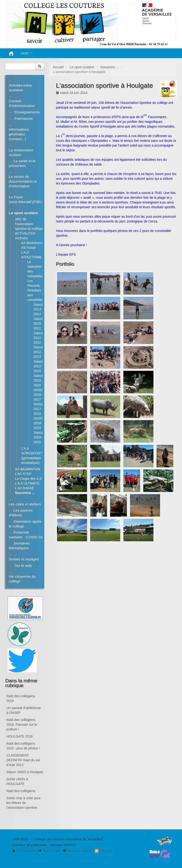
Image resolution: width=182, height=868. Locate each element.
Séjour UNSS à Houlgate (25, 772)
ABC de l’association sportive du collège (29, 224)
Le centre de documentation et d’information (23, 181)
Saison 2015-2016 (39, 380)
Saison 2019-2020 (39, 437)
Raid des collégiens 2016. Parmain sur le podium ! (22, 725)
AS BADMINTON (27, 469)
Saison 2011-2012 (39, 338)
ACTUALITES (25, 233)
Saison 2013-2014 (39, 309)
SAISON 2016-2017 (40, 395)
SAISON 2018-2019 (40, 423)
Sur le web (23, 566)
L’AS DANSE (25, 488)
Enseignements (27, 112)
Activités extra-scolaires (21, 88)
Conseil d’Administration (22, 103)
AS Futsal (28, 248)
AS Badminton (32, 243)
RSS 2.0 (103, 851)
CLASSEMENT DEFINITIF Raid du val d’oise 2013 (23, 760)
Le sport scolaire (82, 67)
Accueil (58, 67)
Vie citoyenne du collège (22, 579)
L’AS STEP (23, 474)
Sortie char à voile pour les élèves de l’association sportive (23, 803)
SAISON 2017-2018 (40, 409)
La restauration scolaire (21, 152)
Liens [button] (26, 53)
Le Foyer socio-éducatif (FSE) (25, 199)
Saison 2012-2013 (39, 352)
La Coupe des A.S (28, 479)
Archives (21, 238)
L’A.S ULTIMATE (27, 483)
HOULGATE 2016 (20, 736)
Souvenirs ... (109, 67)
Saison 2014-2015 (39, 366)
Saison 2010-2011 (39, 323)
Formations (24, 118)
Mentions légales (77, 851)
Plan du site (49, 851)
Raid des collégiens (21, 791)
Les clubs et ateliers (25, 504)
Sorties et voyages (24, 559)
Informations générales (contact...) (19, 134)
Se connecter (24, 851)
